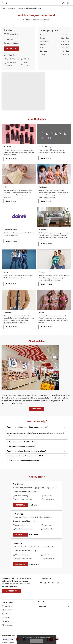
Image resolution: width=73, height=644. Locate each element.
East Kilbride (18, 484)
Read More (37, 409)
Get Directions (12, 49)
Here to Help (8, 610)
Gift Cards (8, 614)
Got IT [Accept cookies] (36, 641)
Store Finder (12, 8)
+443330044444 (12, 43)
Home (3, 8)
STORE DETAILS (20, 505)
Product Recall (9, 625)
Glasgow (21, 8)
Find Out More (11, 159)
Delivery (7, 618)
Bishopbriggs (18, 514)
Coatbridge (17, 543)
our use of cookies (46, 637)
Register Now (12, 591)
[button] (36, 427)
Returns (7, 621)
